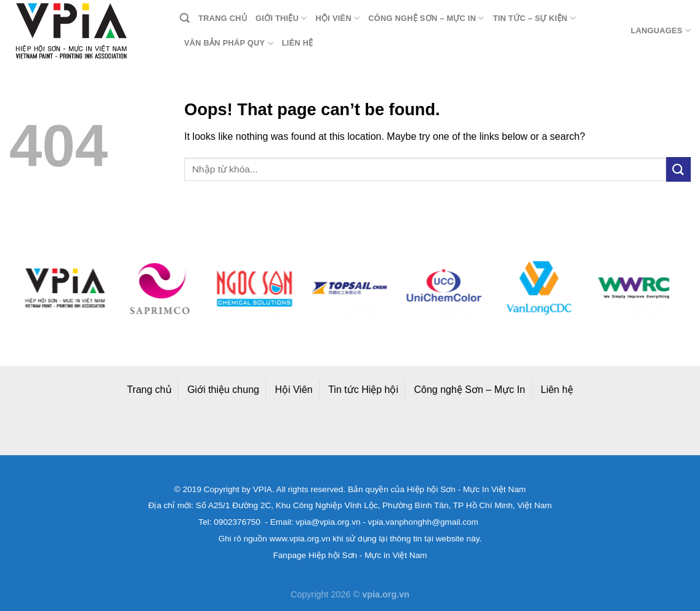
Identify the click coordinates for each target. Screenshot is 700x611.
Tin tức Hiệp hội (363, 390)
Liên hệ (298, 43)
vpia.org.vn (386, 594)
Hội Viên (293, 390)
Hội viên (338, 18)
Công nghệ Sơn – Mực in (426, 18)
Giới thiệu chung (223, 390)
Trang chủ (223, 18)
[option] (66, 288)
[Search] (185, 18)
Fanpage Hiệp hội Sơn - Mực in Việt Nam (350, 555)
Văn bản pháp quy (229, 43)
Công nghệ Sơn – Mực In (470, 390)
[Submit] (678, 169)
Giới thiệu (281, 18)
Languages (661, 30)
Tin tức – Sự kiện (534, 18)
